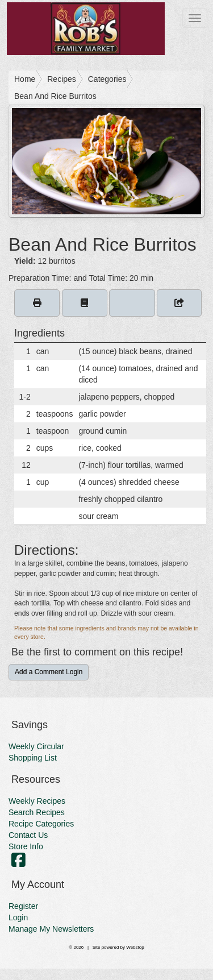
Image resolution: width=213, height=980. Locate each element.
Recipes (62, 79)
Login (18, 917)
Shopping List (33, 758)
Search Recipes (37, 812)
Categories (107, 79)
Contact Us (28, 835)
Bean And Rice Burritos (55, 96)
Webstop (135, 947)
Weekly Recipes (37, 801)
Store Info (26, 846)
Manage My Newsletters (51, 929)
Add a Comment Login (49, 672)
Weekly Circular (36, 746)
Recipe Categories (41, 824)
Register (23, 906)
